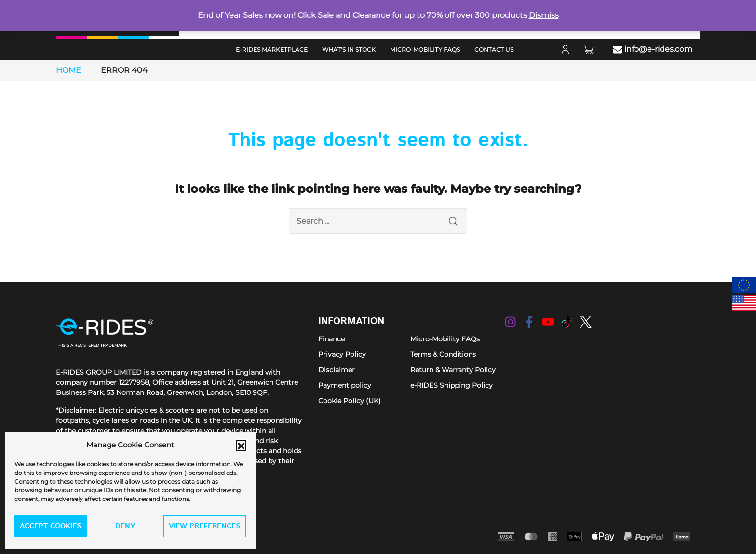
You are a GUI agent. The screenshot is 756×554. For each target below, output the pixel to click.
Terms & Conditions (443, 354)
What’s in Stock (349, 49)
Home (68, 70)
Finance (331, 339)
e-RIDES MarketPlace (272, 49)
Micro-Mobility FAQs (425, 49)
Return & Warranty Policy (453, 370)
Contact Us (494, 49)
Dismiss (544, 15)
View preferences (205, 526)
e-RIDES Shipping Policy (452, 385)
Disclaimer (337, 370)
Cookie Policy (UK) (350, 401)
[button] (241, 445)
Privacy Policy (342, 354)
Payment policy (345, 385)
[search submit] (453, 221)
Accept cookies (51, 526)
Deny (125, 526)
